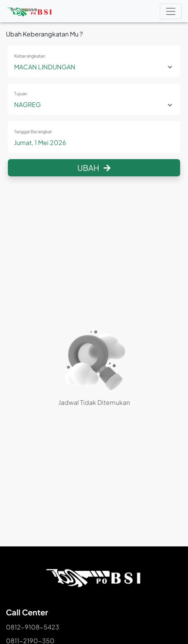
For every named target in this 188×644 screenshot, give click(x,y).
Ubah (94, 168)
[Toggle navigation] (171, 11)
